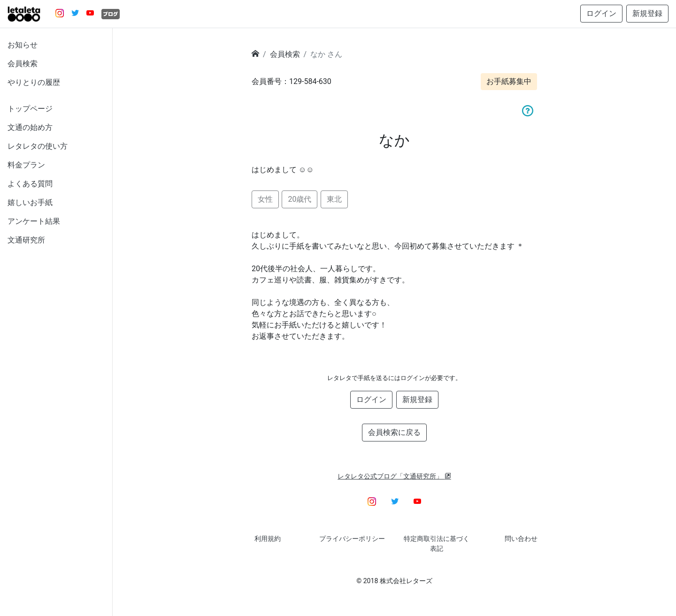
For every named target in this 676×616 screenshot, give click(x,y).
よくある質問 (30, 184)
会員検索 (23, 64)
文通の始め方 (30, 127)
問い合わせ (521, 539)
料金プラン (26, 165)
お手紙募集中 (509, 81)
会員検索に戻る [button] (394, 432)
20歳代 (300, 199)
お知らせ (23, 45)
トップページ (30, 109)
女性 (265, 199)
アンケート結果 (34, 221)
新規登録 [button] (647, 13)
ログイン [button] (601, 13)
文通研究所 (26, 240)
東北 (334, 199)
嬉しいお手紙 (30, 202)
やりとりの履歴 (34, 82)
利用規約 (268, 539)
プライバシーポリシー (352, 539)
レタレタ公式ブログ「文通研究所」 (394, 476)
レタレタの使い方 (38, 146)
